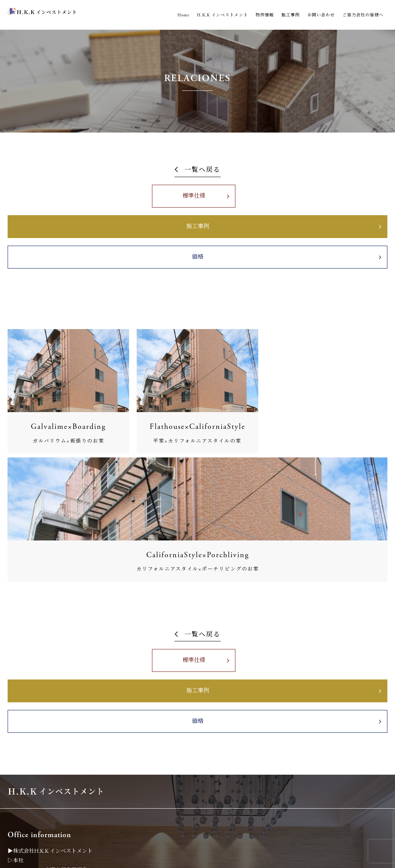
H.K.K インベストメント (222, 15)
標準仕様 (99, 203)
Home (183, 15)
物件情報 (265, 15)
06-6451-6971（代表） (44, 671)
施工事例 (291, 15)
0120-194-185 (32, 794)
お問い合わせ (321, 15)
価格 (296, 203)
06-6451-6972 (34, 785)
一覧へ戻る (202, 170)
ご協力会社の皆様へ (363, 15)
